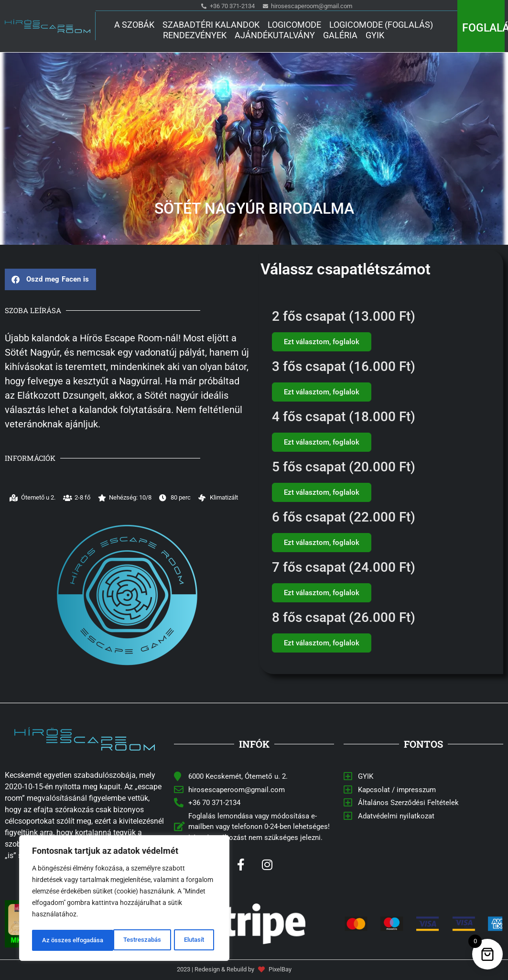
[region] (124, 899)
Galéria (340, 35)
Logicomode (294, 25)
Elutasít (112, 940)
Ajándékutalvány (275, 35)
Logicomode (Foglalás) (381, 25)
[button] (50, 279)
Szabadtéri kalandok (211, 25)
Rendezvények (195, 35)
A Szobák (134, 25)
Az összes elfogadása (176, 940)
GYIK (375, 35)
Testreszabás (60, 940)
